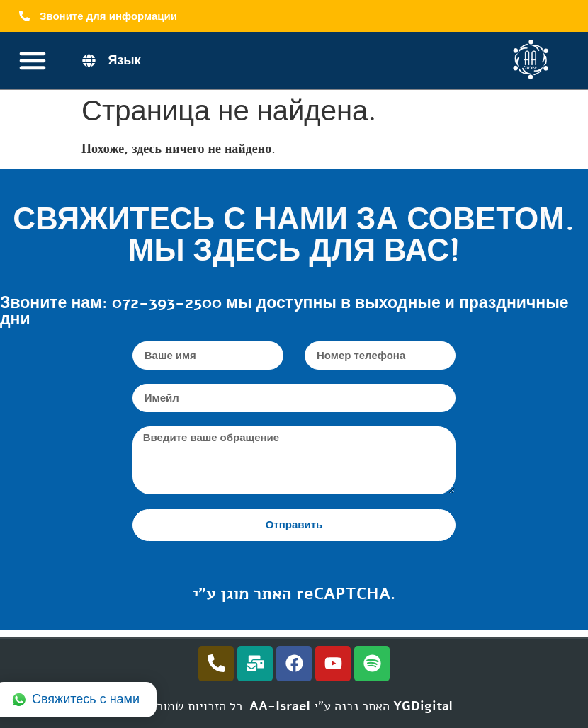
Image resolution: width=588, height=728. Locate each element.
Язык (124, 60)
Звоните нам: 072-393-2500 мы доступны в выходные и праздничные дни (284, 311)
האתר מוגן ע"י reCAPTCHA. (294, 594)
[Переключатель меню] (33, 60)
